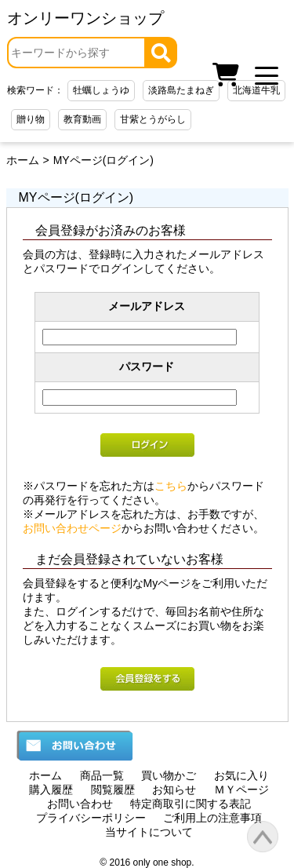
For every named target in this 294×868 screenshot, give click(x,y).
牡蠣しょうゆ (101, 90)
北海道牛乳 (256, 90)
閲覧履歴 (113, 790)
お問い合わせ (80, 804)
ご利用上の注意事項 (212, 818)
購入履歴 (51, 790)
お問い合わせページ (72, 528)
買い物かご (169, 775)
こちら (171, 486)
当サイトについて (149, 832)
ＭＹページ (241, 790)
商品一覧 (102, 775)
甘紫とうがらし (153, 119)
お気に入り (241, 775)
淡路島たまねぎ (181, 90)
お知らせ (174, 790)
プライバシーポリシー (91, 818)
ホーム (23, 160)
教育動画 (82, 119)
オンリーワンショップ (85, 18)
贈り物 (31, 119)
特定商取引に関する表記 (191, 804)
